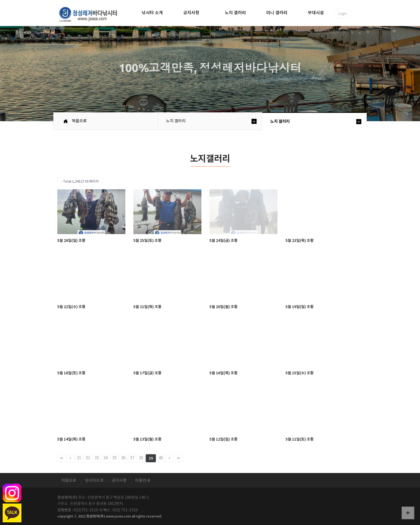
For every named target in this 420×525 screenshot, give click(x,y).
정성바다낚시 (91, 14)
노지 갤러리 (235, 13)
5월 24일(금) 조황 (224, 241)
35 (114, 458)
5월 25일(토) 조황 (147, 241)
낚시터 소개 (152, 13)
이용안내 (142, 481)
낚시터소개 (94, 481)
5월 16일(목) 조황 (224, 373)
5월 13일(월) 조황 (147, 439)
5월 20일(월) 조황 (224, 307)
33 (97, 458)
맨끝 (178, 458)
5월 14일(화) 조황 (71, 439)
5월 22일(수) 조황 (71, 307)
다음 (170, 458)
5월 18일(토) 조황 (71, 373)
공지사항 (191, 13)
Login (343, 13)
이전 (70, 458)
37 (132, 458)
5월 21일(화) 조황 (147, 307)
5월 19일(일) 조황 (300, 307)
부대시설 (316, 13)
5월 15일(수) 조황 (300, 373)
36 (123, 458)
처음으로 (79, 121)
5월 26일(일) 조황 (71, 241)
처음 (61, 458)
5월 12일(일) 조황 (224, 439)
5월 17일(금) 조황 (147, 373)
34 (106, 458)
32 (88, 458)
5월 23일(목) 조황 (300, 241)
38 (141, 458)
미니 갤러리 (277, 13)
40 (161, 458)
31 (79, 458)
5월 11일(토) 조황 (300, 439)
